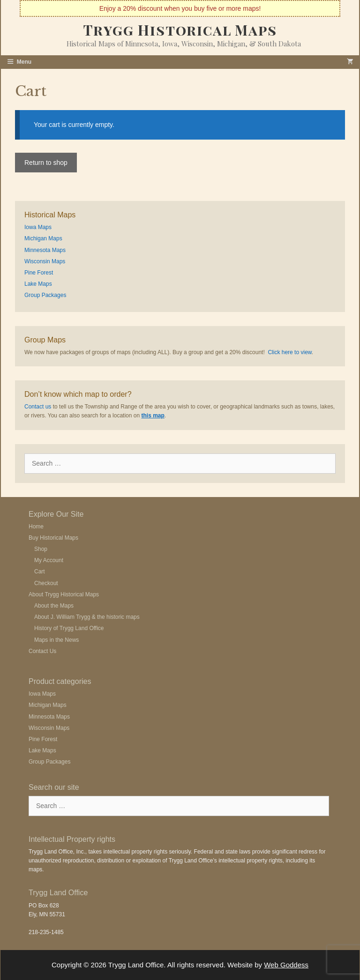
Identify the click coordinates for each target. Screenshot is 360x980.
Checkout (46, 583)
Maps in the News (56, 640)
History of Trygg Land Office (69, 628)
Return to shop (46, 163)
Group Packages (45, 295)
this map (153, 416)
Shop (41, 549)
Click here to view (289, 352)
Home (36, 527)
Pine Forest (39, 273)
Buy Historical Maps (53, 538)
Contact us (38, 407)
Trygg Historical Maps (180, 30)
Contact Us (42, 651)
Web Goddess (286, 965)
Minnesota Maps (45, 250)
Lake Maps (38, 284)
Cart (40, 572)
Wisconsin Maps (45, 261)
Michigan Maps (43, 238)
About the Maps (54, 606)
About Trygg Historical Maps (64, 594)
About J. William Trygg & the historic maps (87, 617)
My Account (49, 560)
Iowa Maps (38, 227)
